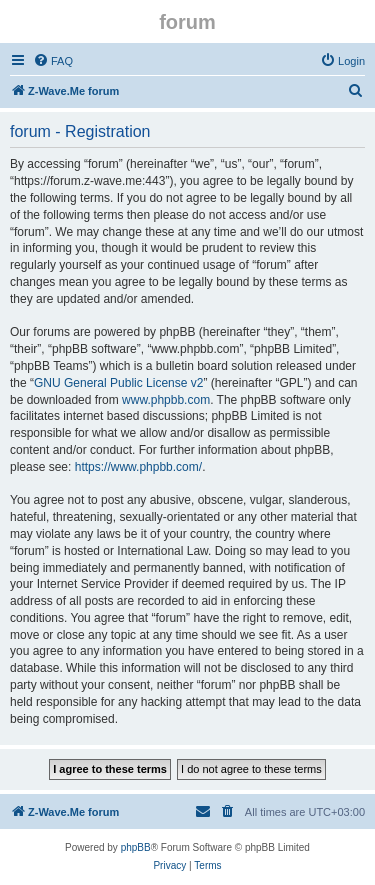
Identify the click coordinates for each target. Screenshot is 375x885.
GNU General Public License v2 (118, 383)
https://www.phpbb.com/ (138, 467)
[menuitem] (53, 61)
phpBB (136, 847)
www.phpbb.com (166, 400)
